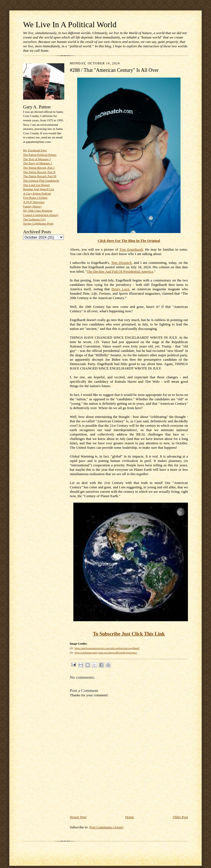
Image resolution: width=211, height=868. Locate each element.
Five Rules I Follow (35, 198)
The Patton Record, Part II (39, 172)
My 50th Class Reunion (38, 210)
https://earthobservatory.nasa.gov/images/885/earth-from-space (106, 653)
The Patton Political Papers (40, 155)
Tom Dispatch (121, 263)
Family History (32, 206)
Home (130, 817)
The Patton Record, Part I (39, 168)
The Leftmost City (34, 219)
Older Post (180, 817)
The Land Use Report (36, 185)
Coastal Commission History (41, 215)
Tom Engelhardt (131, 249)
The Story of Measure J (38, 163)
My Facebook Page (35, 150)
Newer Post (78, 817)
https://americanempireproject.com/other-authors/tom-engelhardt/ (107, 648)
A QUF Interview (34, 202)
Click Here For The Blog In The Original (129, 241)
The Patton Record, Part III (40, 176)
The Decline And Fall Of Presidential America (120, 271)
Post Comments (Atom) (107, 827)
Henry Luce (120, 289)
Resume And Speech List (39, 189)
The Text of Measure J (37, 159)
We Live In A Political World (70, 24)
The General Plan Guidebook (41, 180)
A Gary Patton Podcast (37, 193)
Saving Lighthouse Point (38, 223)
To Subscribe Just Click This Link (129, 634)
